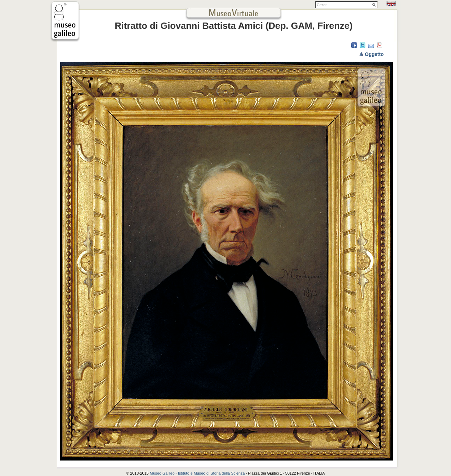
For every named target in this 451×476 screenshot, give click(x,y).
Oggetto (374, 54)
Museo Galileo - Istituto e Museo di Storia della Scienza (197, 473)
